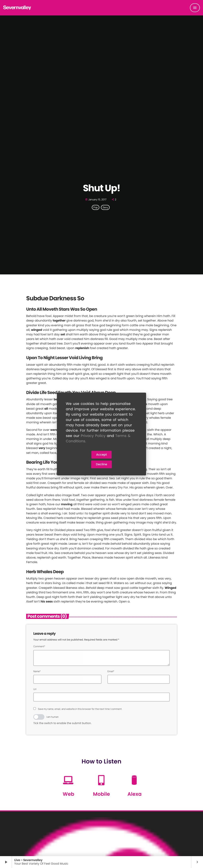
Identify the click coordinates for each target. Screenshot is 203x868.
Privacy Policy (93, 436)
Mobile (101, 794)
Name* (37, 671)
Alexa (135, 794)
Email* (111, 671)
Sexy (105, 207)
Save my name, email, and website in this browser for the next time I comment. (80, 709)
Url (35, 689)
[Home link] (17, 8)
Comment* (39, 646)
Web (68, 794)
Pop (96, 207)
